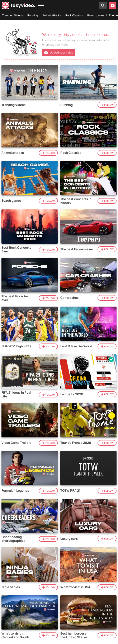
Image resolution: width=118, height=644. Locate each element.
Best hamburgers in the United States (75, 635)
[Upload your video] (113, 5)
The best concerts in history (76, 201)
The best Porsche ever (15, 298)
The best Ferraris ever (77, 249)
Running (33, 15)
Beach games (96, 15)
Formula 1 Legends (15, 491)
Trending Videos (13, 15)
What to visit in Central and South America (15, 635)
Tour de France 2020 (76, 443)
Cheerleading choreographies (13, 539)
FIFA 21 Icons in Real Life (16, 394)
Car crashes (69, 298)
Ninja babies (11, 587)
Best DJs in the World (76, 346)
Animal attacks (52, 15)
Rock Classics (74, 15)
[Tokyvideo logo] (19, 6)
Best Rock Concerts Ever (16, 250)
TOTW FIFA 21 (70, 491)
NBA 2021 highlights (16, 346)
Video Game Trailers (16, 443)
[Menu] (41, 6)
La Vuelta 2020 (72, 394)
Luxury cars (69, 539)
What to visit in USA (75, 587)
